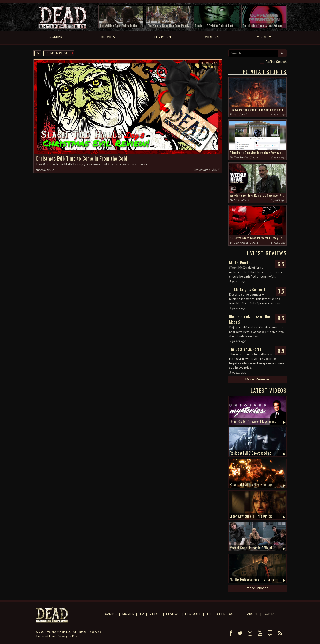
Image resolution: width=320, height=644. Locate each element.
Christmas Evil (57, 53)
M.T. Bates (47, 170)
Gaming (111, 614)
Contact (271, 614)
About (253, 614)
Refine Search (276, 61)
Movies (128, 614)
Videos (155, 614)
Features (193, 614)
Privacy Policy (67, 636)
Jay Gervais (241, 115)
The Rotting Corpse (246, 158)
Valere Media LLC (59, 632)
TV (141, 614)
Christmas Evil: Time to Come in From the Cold (81, 158)
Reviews (209, 63)
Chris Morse (241, 200)
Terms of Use (45, 636)
